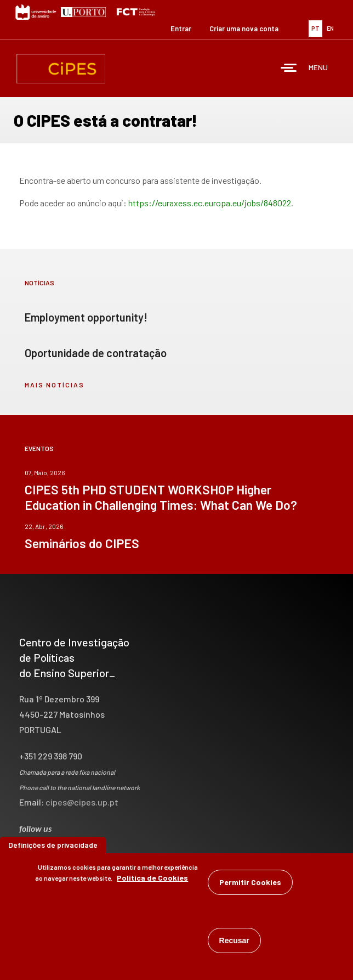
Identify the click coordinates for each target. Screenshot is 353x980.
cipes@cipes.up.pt (82, 802)
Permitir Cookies (250, 884)
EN (330, 28)
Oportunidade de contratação (96, 353)
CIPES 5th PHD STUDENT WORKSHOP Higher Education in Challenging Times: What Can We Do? (161, 497)
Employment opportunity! (86, 317)
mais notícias (55, 385)
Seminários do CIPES (82, 543)
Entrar (181, 29)
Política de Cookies (152, 879)
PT (315, 28)
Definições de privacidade (53, 846)
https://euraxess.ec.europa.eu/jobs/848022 (210, 203)
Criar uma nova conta (244, 29)
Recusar (234, 942)
